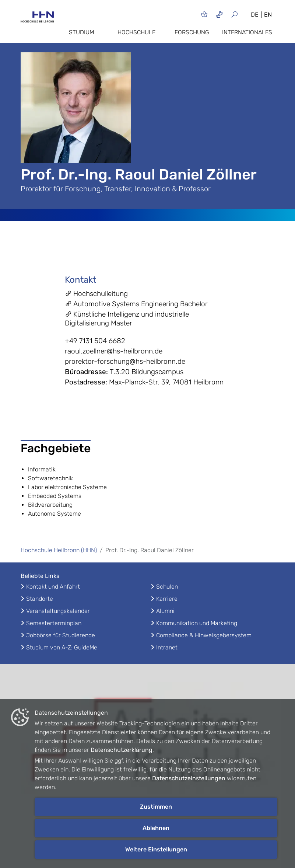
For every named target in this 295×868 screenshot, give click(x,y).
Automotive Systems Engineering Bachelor (136, 304)
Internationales (247, 32)
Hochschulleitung (96, 294)
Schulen (167, 587)
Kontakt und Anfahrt (53, 587)
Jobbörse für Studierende (61, 635)
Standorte (40, 599)
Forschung (192, 32)
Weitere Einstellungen (156, 849)
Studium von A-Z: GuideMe (62, 647)
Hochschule (136, 32)
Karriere (167, 599)
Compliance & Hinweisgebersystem (204, 635)
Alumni (165, 611)
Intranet (167, 647)
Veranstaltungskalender (58, 611)
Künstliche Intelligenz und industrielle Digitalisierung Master (127, 319)
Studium (81, 32)
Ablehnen (156, 828)
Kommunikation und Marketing (197, 623)
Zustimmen (156, 807)
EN (268, 15)
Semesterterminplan (54, 623)
